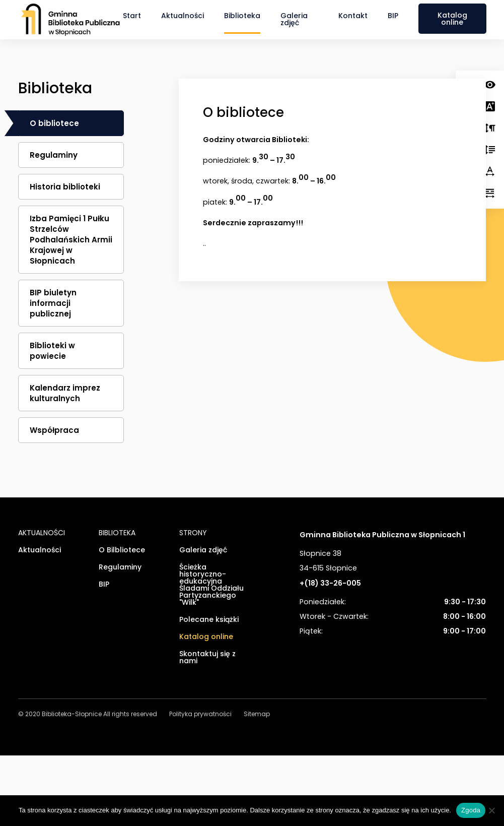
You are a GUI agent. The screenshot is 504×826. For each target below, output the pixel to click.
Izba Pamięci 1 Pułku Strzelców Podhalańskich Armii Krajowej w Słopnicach (71, 240)
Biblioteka (242, 16)
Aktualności (183, 16)
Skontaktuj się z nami (207, 658)
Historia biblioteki (65, 187)
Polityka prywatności (200, 715)
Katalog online (452, 19)
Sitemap (257, 715)
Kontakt (353, 16)
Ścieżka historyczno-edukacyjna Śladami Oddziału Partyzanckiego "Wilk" (211, 585)
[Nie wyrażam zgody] (491, 810)
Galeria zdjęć (294, 19)
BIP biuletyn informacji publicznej (53, 303)
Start (132, 16)
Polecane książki (209, 620)
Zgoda (471, 810)
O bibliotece (54, 123)
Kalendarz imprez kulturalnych (65, 393)
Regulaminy (54, 155)
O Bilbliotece (122, 551)
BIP (393, 16)
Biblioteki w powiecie (52, 351)
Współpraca (54, 430)
